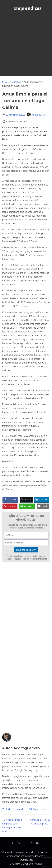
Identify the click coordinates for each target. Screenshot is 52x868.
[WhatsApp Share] (27, 506)
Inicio (5, 82)
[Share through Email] (43, 506)
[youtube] (25, 844)
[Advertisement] (26, 48)
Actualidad (16, 82)
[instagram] (31, 844)
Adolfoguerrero (37, 115)
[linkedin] (37, 844)
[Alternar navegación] (26, 18)
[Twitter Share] (26, 500)
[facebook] (13, 844)
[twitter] (19, 844)
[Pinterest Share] (10, 506)
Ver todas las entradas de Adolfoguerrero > (24, 809)
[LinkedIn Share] (41, 500)
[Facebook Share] (10, 500)
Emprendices (35, 864)
